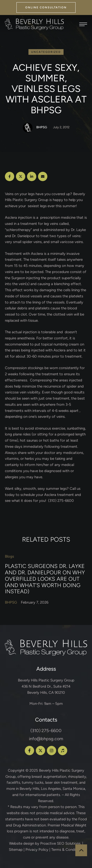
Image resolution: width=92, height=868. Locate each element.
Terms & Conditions (67, 850)
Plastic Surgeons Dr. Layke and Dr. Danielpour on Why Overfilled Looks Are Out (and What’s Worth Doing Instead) (45, 579)
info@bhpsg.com (46, 739)
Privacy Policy (37, 850)
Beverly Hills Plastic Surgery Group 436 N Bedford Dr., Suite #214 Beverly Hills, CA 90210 (46, 686)
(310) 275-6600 (46, 731)
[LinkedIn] (32, 176)
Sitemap (16, 850)
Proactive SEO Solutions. (61, 843)
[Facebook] (10, 176)
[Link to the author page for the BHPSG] (28, 128)
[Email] (43, 176)
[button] (46, 7)
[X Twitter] (21, 176)
